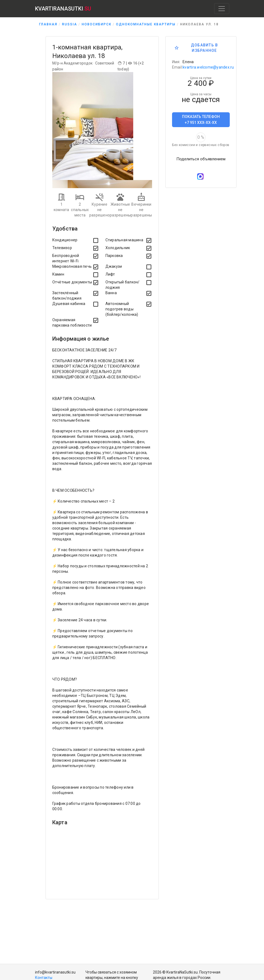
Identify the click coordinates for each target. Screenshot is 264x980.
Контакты (44, 978)
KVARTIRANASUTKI (63, 9)
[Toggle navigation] (222, 9)
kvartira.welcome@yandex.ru (208, 67)
